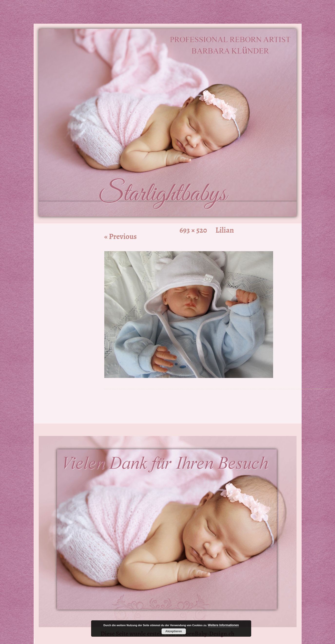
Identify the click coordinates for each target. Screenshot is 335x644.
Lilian (225, 230)
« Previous (121, 236)
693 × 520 (193, 230)
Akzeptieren (173, 631)
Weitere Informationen (223, 625)
